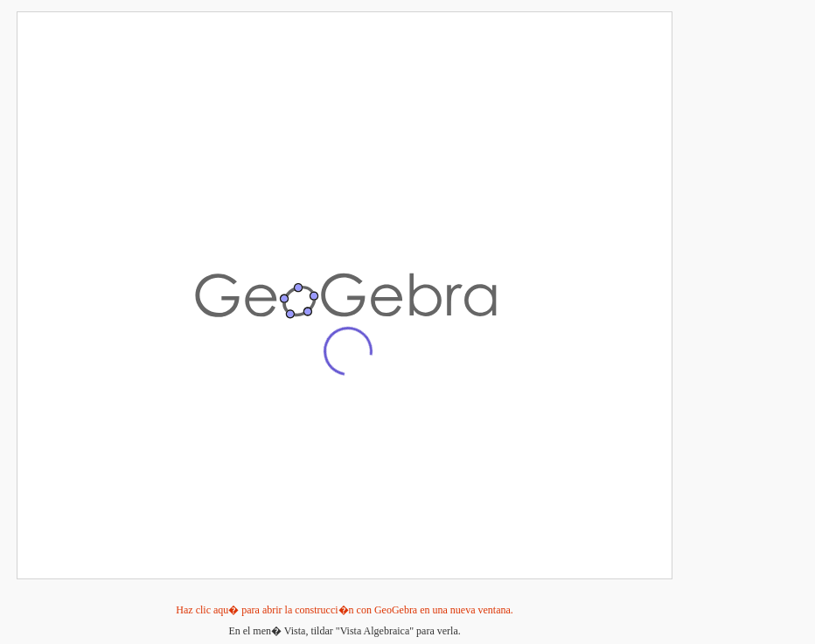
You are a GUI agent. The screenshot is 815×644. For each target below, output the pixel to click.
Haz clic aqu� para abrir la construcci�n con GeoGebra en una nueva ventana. (345, 610)
